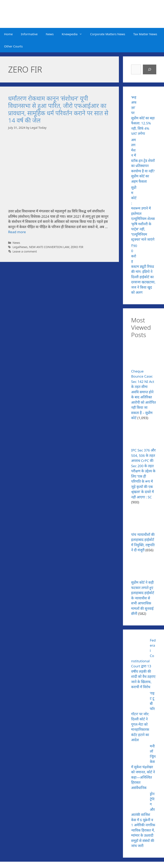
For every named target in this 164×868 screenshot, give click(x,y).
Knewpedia (74, 34)
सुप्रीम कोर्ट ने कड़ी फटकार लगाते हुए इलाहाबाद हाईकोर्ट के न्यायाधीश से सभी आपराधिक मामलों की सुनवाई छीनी (143, 598)
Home (8, 34)
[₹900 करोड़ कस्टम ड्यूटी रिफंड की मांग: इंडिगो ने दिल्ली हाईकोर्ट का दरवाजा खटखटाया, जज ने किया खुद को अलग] (148, 252)
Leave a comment (25, 251)
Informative (29, 34)
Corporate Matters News (108, 34)
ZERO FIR (77, 247)
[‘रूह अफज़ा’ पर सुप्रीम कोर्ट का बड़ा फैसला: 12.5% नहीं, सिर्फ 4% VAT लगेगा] (148, 103)
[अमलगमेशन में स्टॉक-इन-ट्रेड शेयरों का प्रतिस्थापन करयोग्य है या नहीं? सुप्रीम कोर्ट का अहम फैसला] (148, 146)
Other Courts (13, 46)
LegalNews (20, 247)
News (50, 34)
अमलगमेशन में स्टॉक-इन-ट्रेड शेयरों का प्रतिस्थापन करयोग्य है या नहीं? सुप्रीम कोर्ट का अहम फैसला (143, 161)
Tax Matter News (145, 34)
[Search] (150, 69)
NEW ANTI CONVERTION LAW (49, 247)
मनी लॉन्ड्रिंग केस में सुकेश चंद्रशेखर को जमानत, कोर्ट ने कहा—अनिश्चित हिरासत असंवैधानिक (143, 767)
